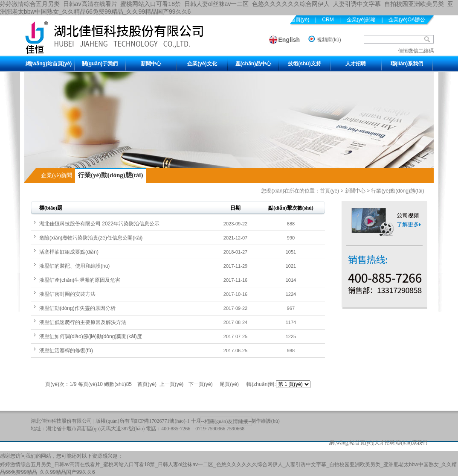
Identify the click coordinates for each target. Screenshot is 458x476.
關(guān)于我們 (100, 64)
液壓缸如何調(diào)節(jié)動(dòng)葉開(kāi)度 (91, 336)
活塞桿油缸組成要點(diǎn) (69, 252)
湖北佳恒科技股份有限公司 (61, 421)
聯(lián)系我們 (407, 64)
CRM (328, 20)
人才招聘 (356, 64)
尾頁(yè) (229, 384)
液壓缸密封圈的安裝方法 (67, 294)
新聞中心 (151, 64)
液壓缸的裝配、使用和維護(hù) (74, 266)
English (289, 40)
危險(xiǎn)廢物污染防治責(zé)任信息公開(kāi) (91, 238)
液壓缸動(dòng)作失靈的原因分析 (77, 308)
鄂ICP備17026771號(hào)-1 (160, 421)
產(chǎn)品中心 (253, 64)
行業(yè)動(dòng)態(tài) (110, 175)
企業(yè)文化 (202, 64)
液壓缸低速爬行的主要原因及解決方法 (83, 322)
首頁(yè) (329, 191)
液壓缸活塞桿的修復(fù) (66, 350)
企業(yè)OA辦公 (407, 20)
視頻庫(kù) (329, 40)
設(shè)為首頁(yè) (289, 20)
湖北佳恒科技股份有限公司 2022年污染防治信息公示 (99, 224)
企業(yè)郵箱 (361, 20)
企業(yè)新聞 (57, 175)
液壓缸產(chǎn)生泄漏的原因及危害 (80, 280)
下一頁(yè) (201, 384)
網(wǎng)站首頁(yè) (49, 64)
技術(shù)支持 (304, 64)
